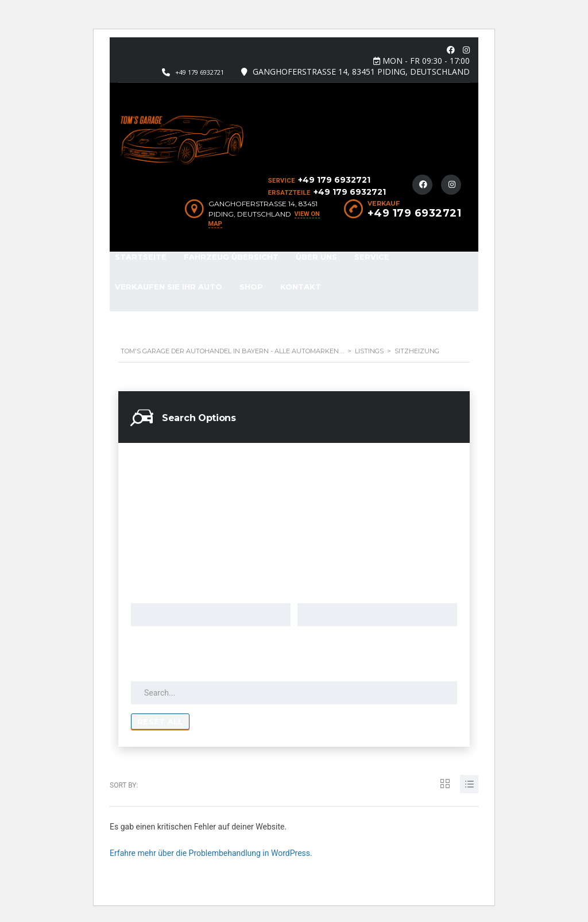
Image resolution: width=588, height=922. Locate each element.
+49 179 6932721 (200, 72)
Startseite (141, 257)
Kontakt (301, 287)
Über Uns (316, 257)
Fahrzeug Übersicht (231, 257)
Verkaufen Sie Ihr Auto (169, 287)
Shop (251, 287)
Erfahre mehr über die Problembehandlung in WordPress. (211, 853)
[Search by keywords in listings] (294, 693)
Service (372, 257)
